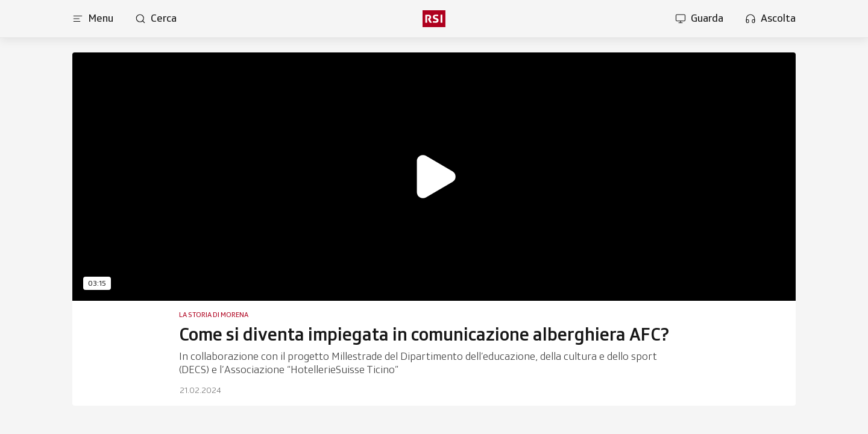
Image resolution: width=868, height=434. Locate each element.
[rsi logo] (434, 19)
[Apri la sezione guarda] (699, 19)
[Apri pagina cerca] (156, 19)
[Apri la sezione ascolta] (770, 19)
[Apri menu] (93, 19)
